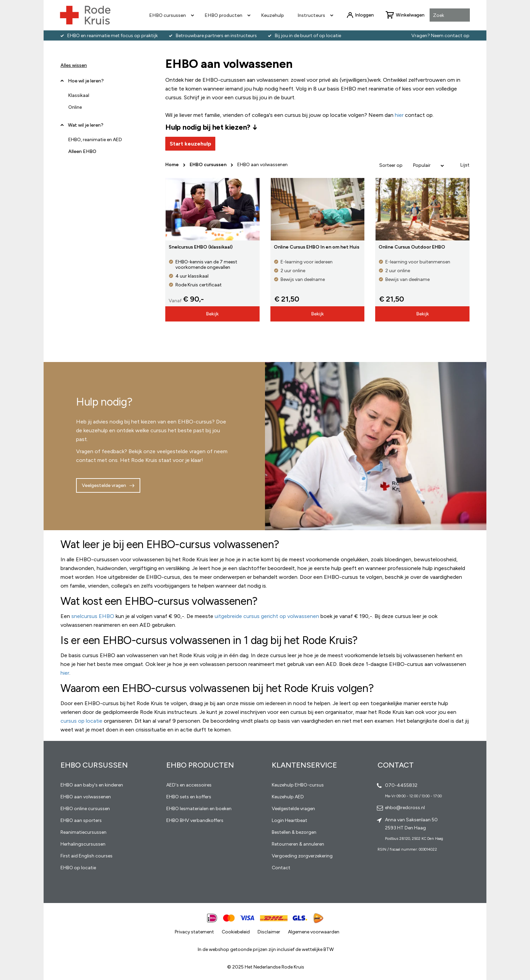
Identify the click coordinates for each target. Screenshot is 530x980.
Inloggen (364, 15)
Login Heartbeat (290, 820)
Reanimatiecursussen (83, 832)
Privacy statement (194, 932)
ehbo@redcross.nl (405, 808)
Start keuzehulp (190, 144)
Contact (281, 868)
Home (173, 165)
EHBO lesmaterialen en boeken (199, 809)
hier (65, 673)
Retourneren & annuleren (298, 844)
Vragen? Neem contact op (440, 36)
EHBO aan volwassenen (86, 797)
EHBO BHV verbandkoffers (195, 820)
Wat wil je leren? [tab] (86, 125)
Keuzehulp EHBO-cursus (298, 785)
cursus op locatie (81, 721)
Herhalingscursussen (83, 844)
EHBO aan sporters (81, 820)
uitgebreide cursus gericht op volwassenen (267, 616)
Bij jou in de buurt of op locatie (308, 36)
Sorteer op (391, 165)
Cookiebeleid (236, 932)
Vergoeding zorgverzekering (302, 856)
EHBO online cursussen (85, 809)
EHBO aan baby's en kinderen (92, 785)
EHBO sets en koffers (189, 797)
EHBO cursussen (209, 165)
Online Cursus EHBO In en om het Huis (317, 247)
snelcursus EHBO (93, 616)
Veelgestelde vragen (104, 485)
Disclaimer (269, 932)
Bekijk (212, 314)
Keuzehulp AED (288, 797)
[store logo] (85, 15)
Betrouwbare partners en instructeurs (216, 36)
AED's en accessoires (189, 785)
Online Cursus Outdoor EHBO (412, 247)
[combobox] (450, 16)
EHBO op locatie (78, 868)
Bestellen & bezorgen (294, 832)
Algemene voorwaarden (314, 932)
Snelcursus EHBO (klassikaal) (201, 247)
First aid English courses (87, 856)
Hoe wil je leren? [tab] (86, 83)
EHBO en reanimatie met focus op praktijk (113, 36)
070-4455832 (401, 785)
